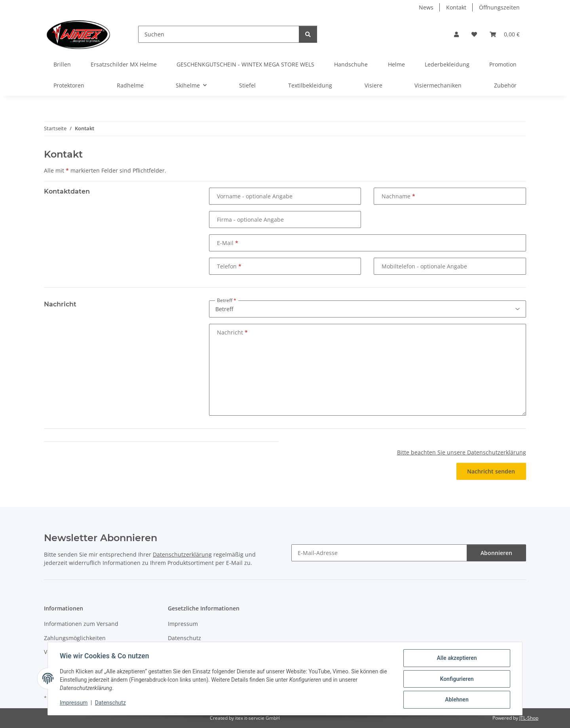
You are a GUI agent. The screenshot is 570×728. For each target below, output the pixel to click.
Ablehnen (456, 700)
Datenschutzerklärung (182, 554)
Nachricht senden (491, 471)
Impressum (74, 703)
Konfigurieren (456, 679)
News (426, 7)
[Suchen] (219, 34)
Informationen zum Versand (81, 624)
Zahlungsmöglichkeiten (75, 638)
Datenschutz (111, 703)
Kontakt (456, 7)
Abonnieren (496, 553)
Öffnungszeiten (499, 7)
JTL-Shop (529, 718)
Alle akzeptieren (456, 659)
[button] (456, 34)
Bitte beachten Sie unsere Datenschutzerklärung (462, 452)
